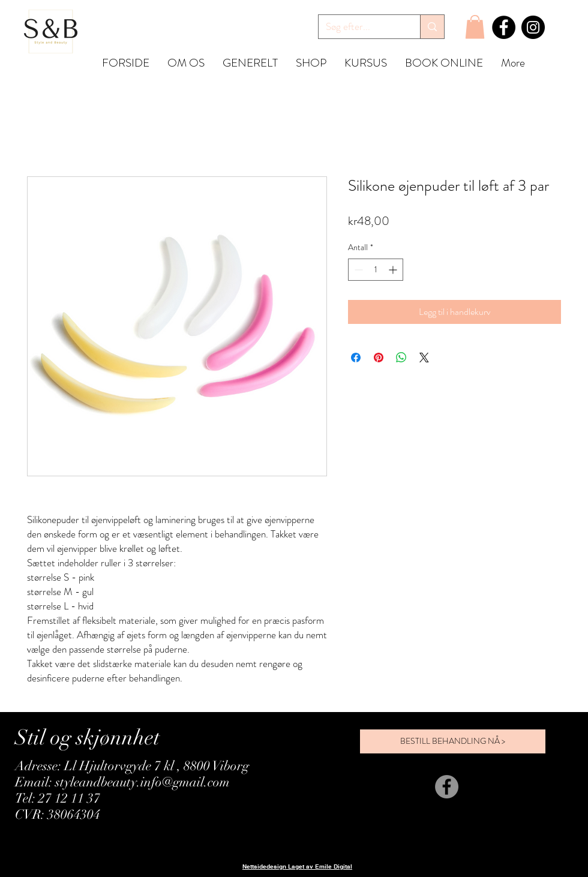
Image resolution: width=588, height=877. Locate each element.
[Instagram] (533, 27)
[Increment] (394, 270)
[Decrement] (357, 270)
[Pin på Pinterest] (379, 358)
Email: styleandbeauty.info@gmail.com (122, 782)
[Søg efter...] (360, 27)
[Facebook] (504, 27)
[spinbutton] (376, 270)
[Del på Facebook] (356, 358)
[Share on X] (424, 358)
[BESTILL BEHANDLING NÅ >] (453, 741)
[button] (475, 27)
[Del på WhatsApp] (401, 358)
